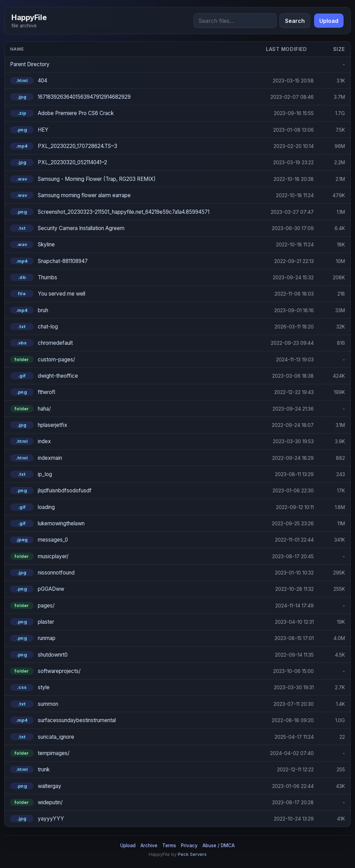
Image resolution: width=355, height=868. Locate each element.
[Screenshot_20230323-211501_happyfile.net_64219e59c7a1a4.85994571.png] (132, 212)
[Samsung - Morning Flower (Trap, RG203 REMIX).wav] (132, 179)
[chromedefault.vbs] (132, 343)
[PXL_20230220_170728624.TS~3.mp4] (132, 146)
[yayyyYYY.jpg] (132, 819)
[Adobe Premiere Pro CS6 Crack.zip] (132, 113)
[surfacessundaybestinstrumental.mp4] (132, 720)
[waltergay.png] (132, 786)
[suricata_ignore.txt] (132, 737)
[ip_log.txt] (132, 474)
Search (295, 21)
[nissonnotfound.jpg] (132, 573)
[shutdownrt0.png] (132, 655)
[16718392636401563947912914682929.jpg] (132, 97)
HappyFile (29, 17)
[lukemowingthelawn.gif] (132, 523)
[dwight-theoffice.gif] (132, 376)
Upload (329, 21)
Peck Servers (192, 854)
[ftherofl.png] (132, 392)
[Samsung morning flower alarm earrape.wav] (132, 195)
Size (339, 49)
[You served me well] (132, 294)
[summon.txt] (132, 704)
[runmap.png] (132, 638)
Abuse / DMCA (219, 845)
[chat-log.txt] (132, 327)
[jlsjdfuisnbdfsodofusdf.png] (132, 490)
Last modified (286, 49)
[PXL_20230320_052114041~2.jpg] (132, 163)
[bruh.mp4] (132, 310)
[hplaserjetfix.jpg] (132, 425)
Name (17, 49)
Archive (149, 845)
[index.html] (132, 441)
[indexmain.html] (132, 458)
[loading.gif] (132, 507)
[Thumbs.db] (132, 277)
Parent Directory (30, 64)
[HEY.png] (132, 130)
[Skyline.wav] (132, 244)
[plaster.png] (132, 622)
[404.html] (132, 81)
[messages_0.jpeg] (132, 540)
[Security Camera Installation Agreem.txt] (132, 228)
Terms (169, 845)
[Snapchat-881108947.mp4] (132, 261)
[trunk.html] (132, 769)
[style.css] (132, 688)
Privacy (189, 845)
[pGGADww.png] (132, 589)
